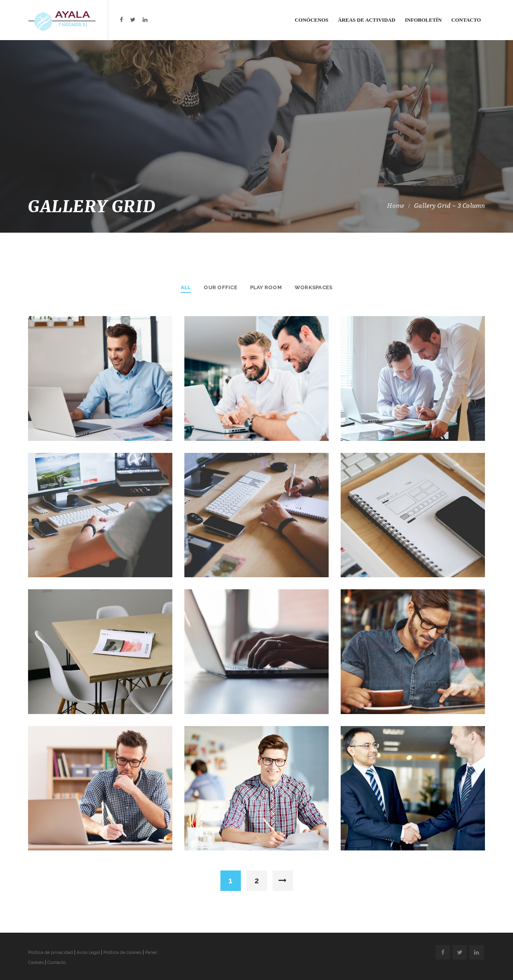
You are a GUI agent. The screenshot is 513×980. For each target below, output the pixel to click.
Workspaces (313, 287)
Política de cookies (122, 953)
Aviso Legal (88, 953)
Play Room (266, 287)
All (186, 287)
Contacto (57, 963)
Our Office (220, 287)
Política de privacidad (50, 953)
